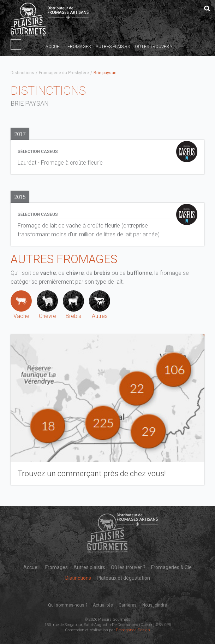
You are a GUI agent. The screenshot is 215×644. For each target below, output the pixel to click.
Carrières (128, 605)
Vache (21, 305)
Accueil (54, 47)
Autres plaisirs (113, 47)
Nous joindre (155, 605)
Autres (100, 305)
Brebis (73, 305)
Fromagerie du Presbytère (64, 73)
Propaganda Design (133, 630)
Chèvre (47, 305)
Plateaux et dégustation (123, 578)
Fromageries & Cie (171, 567)
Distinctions (22, 73)
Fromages (79, 47)
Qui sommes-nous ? (68, 605)
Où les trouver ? (153, 47)
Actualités (103, 605)
